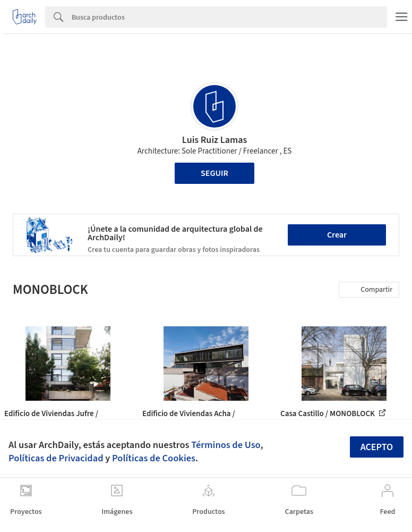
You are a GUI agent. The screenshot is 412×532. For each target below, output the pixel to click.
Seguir (214, 173)
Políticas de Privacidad (56, 458)
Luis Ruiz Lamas (214, 140)
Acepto (377, 447)
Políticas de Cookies (154, 458)
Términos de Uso (226, 445)
